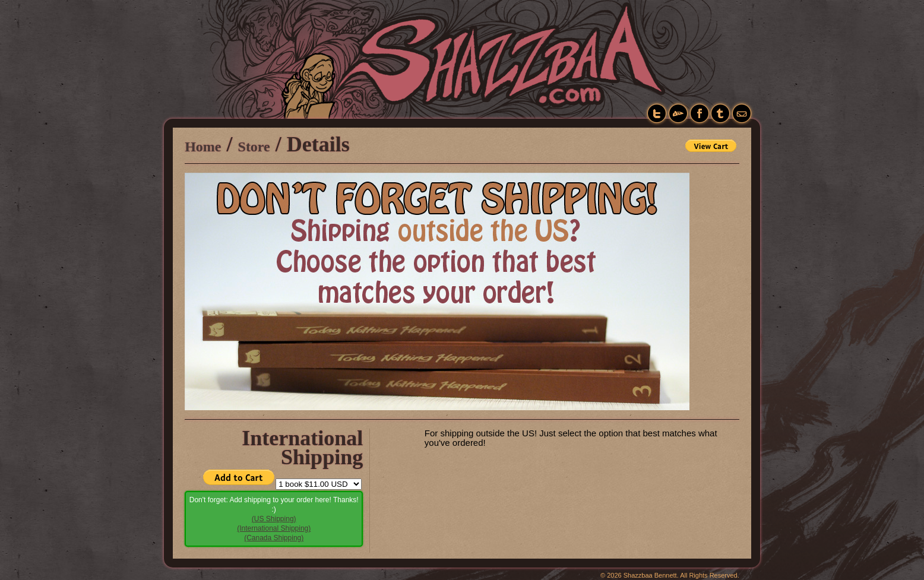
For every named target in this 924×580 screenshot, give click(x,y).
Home (203, 147)
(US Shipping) (274, 519)
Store (254, 147)
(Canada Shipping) (274, 538)
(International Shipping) (274, 528)
